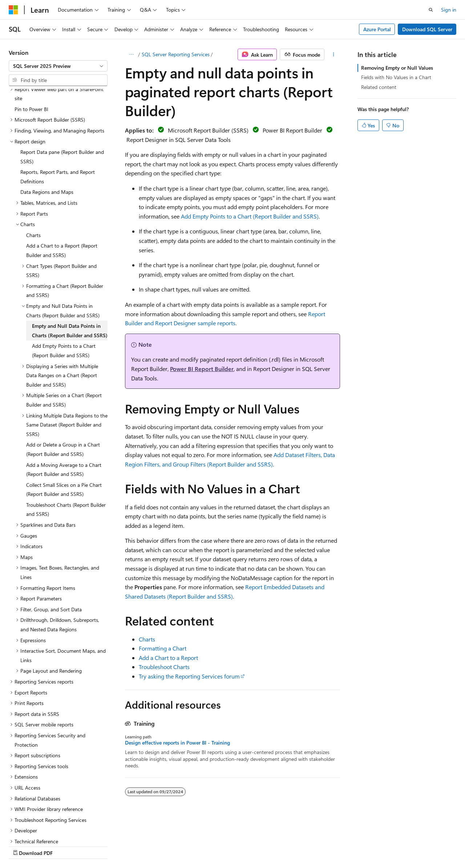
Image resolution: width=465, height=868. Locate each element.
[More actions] (334, 54)
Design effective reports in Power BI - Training (177, 743)
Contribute (130, 846)
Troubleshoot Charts (164, 667)
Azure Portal (377, 29)
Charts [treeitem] (33, 172)
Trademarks (231, 846)
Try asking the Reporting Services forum (189, 676)
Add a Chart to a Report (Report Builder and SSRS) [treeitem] (62, 187)
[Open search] (431, 10)
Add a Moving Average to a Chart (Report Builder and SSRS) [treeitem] (64, 406)
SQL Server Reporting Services (176, 54)
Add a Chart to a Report (168, 658)
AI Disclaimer (23, 846)
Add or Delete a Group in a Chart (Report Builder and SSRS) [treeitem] (63, 386)
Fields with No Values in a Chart (396, 77)
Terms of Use (195, 846)
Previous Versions (66, 846)
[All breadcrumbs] (131, 54)
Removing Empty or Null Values (397, 68)
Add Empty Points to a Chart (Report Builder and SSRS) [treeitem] (64, 287)
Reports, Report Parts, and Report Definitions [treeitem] (58, 113)
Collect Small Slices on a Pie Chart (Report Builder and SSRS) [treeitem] (64, 426)
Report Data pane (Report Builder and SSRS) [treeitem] (62, 93)
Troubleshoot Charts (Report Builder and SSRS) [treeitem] (66, 446)
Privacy (159, 846)
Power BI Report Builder (202, 369)
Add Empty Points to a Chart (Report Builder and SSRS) (250, 216)
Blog (99, 846)
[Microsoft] (13, 10)
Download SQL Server (427, 29)
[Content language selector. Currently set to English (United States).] (42, 828)
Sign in (449, 10)
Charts (147, 639)
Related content (379, 87)
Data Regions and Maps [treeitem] (47, 129)
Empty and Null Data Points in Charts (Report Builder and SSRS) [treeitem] (70, 267)
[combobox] (58, 66)
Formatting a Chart (163, 648)
